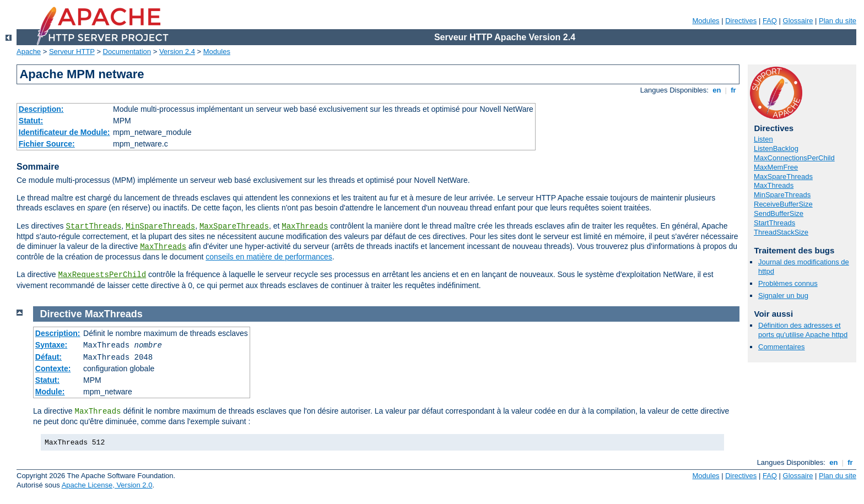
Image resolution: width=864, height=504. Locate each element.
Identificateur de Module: (64, 132)
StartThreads (93, 226)
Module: (50, 392)
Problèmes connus (788, 283)
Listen (763, 139)
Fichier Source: (47, 144)
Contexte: (53, 368)
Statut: (31, 121)
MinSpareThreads (160, 226)
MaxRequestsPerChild (102, 275)
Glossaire (798, 21)
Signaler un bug (783, 296)
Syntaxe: (51, 345)
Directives (741, 21)
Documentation (127, 52)
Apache (29, 52)
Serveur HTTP (72, 52)
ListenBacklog (776, 148)
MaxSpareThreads (234, 226)
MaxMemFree (776, 167)
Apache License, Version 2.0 (107, 485)
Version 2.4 (177, 52)
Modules (706, 21)
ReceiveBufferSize (783, 204)
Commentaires (782, 347)
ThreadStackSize (781, 232)
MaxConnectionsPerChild (794, 158)
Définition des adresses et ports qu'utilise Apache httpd (803, 330)
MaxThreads (305, 226)
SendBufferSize (779, 213)
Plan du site (838, 21)
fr (734, 90)
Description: (41, 109)
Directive (61, 314)
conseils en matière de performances (269, 257)
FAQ (770, 21)
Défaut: (48, 357)
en (717, 90)
